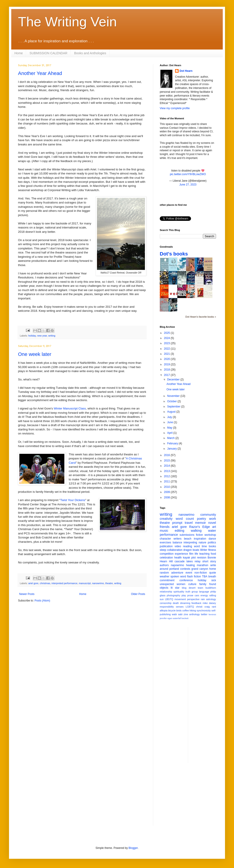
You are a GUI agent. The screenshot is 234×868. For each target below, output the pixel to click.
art (214, 527)
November (174, 396)
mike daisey (209, 603)
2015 (167, 461)
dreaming (185, 603)
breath (212, 576)
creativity (166, 519)
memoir (200, 523)
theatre (109, 583)
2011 (167, 481)
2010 (167, 487)
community (208, 515)
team (200, 588)
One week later (35, 354)
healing (190, 565)
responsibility (167, 607)
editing (180, 531)
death (176, 603)
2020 (167, 359)
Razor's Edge (199, 527)
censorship (166, 603)
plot (193, 558)
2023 (167, 343)
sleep (163, 550)
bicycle (172, 610)
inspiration (200, 539)
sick (214, 580)
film (191, 554)
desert (192, 588)
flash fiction (194, 576)
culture (192, 584)
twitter (204, 614)
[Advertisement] (209, 694)
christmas (45, 583)
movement (180, 599)
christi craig (203, 607)
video (178, 546)
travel (189, 523)
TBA (205, 576)
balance (177, 542)
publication (166, 546)
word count (185, 519)
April (170, 433)
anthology (195, 614)
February (173, 443)
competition (167, 554)
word (197, 546)
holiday (32, 336)
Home (19, 53)
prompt (177, 523)
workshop (210, 535)
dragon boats (191, 550)
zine (186, 614)
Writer (204, 550)
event (189, 573)
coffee (186, 610)
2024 (167, 338)
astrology (211, 599)
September (174, 407)
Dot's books (174, 254)
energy (204, 595)
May (170, 428)
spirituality (179, 592)
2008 (167, 497)
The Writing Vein (67, 22)
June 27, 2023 (188, 185)
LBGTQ (169, 599)
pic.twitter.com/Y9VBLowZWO (188, 174)
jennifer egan (166, 618)
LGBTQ (190, 607)
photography (173, 595)
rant (214, 607)
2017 (167, 375)
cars (197, 595)
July (170, 417)
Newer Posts (27, 594)
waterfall (177, 618)
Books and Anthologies (90, 53)
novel (212, 523)
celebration (166, 558)
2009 (167, 492)
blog (184, 588)
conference (186, 580)
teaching (204, 554)
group (195, 592)
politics (212, 542)
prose (190, 595)
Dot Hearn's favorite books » (201, 317)
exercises (165, 542)
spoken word (178, 576)
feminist (212, 614)
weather (165, 576)
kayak (186, 558)
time (204, 546)
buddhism (211, 588)
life (196, 554)
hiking (193, 610)
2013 (167, 471)
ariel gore (33, 583)
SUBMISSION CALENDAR (48, 53)
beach (188, 539)
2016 (167, 455)
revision (201, 558)
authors (164, 565)
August (172, 412)
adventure (177, 573)
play (184, 595)
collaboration (175, 550)
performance (169, 535)
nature (202, 542)
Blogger (133, 848)
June (170, 422)
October (172, 401)
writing (52, 336)
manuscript (85, 583)
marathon (203, 565)
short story (209, 561)
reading (187, 546)
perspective (193, 599)
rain (203, 599)
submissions (187, 535)
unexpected (167, 584)
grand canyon (200, 569)
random (164, 573)
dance (212, 539)
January (172, 449)
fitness (212, 550)
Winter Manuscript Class (70, 408)
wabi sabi (177, 614)
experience (181, 554)
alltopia (164, 610)
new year (42, 336)
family (203, 584)
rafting (213, 595)
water (212, 531)
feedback (196, 603)
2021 (167, 354)
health (178, 558)
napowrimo (177, 565)
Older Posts (138, 594)
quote (213, 573)
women (181, 584)
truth (188, 592)
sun (162, 599)
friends (165, 527)
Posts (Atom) (42, 601)
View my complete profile (175, 108)
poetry (202, 519)
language (204, 592)
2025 (167, 333)
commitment (167, 580)
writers (177, 539)
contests (185, 569)
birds (179, 610)
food (213, 554)
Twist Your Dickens (73, 500)
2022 (167, 349)
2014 (167, 466)
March (171, 438)
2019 (167, 364)
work (213, 519)
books (212, 546)
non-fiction (201, 573)
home (213, 569)
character (165, 539)
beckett (185, 618)
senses (180, 607)
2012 (167, 476)
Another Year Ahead (40, 73)
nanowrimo (98, 583)
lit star (175, 588)
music (164, 531)
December (174, 380)
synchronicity (204, 610)
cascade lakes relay (188, 561)
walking (196, 531)
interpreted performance (64, 583)
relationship (166, 592)
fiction (199, 535)
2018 (167, 370)
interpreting (190, 542)
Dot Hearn (186, 71)
